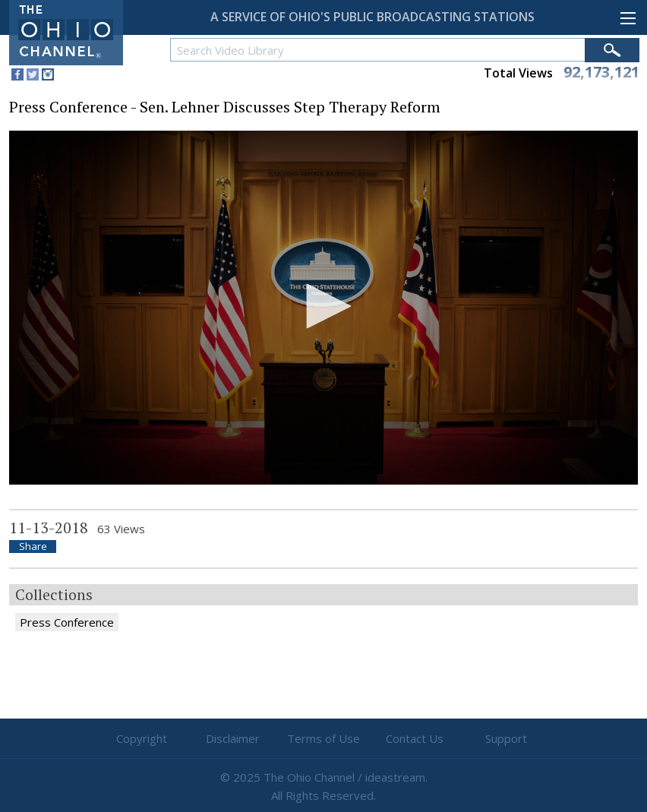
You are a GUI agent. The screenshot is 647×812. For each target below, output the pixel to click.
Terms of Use (323, 738)
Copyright (142, 738)
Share (33, 547)
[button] (323, 306)
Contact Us (415, 738)
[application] (323, 308)
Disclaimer (233, 738)
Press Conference (67, 622)
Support (506, 738)
